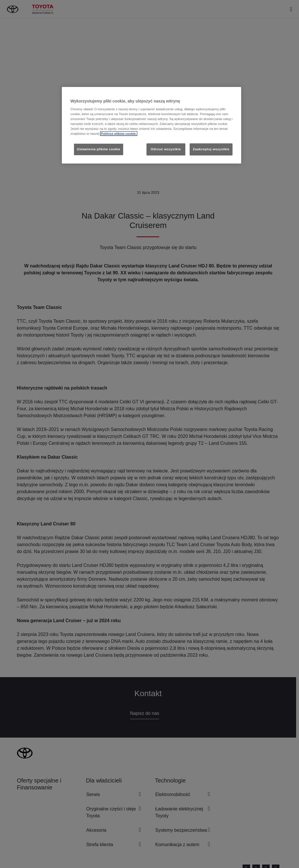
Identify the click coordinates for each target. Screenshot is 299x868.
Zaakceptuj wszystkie (211, 149)
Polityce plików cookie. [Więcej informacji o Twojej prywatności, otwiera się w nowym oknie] (119, 134)
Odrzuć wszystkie (166, 149)
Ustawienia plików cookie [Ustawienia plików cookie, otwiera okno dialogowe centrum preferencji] (99, 149)
